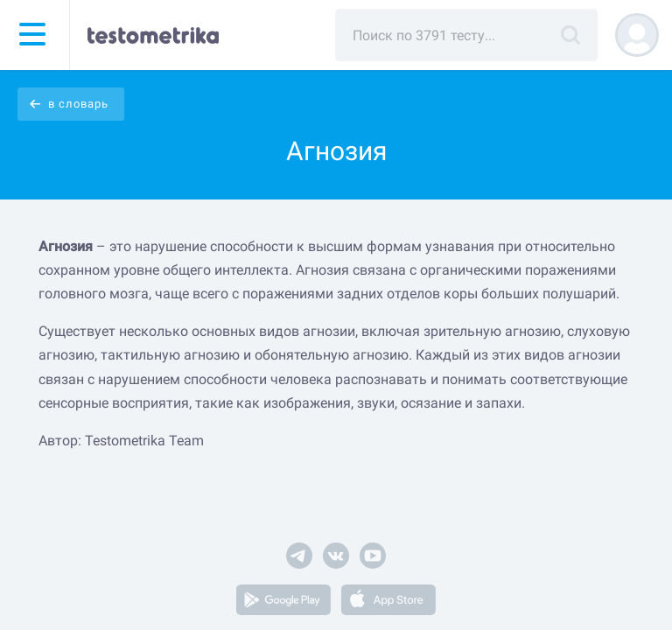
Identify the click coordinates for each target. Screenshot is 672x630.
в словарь (78, 104)
